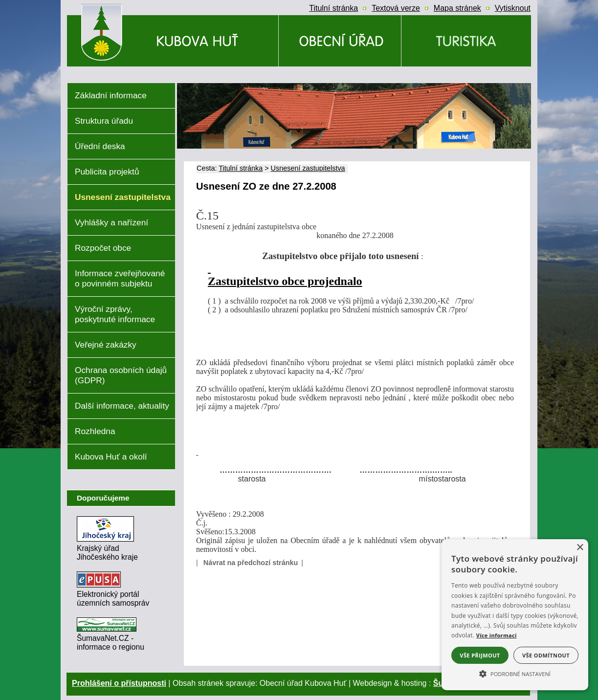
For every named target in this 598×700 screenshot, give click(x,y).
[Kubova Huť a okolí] (466, 41)
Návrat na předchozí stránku (251, 563)
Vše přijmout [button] (480, 655)
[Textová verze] (396, 8)
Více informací (497, 635)
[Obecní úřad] (340, 41)
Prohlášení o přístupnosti (119, 683)
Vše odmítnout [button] (546, 655)
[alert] (515, 615)
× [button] (580, 548)
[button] (515, 673)
